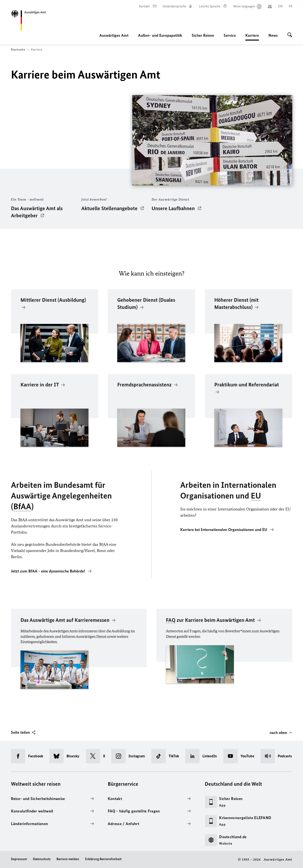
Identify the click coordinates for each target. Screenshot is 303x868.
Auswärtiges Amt (114, 35)
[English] (280, 6)
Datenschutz (42, 859)
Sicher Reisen (203, 35)
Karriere (252, 35)
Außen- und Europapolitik (160, 35)
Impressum (19, 859)
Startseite (20, 50)
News (273, 35)
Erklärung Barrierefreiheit (103, 859)
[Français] (290, 6)
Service (230, 35)
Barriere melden (68, 859)
